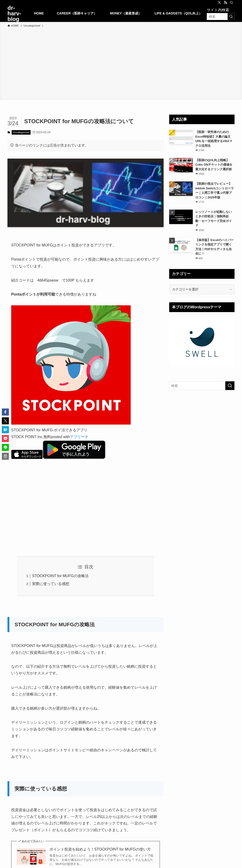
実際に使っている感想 (51, 584)
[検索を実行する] (231, 17)
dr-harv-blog (14, 14)
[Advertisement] (121, 63)
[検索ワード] (221, 17)
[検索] (231, 3)
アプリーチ (79, 437)
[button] (5, 412)
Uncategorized (21, 132)
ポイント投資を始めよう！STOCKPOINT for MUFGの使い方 (100, 849)
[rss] (225, 3)
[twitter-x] (219, 3)
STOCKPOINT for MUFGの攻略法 (60, 576)
